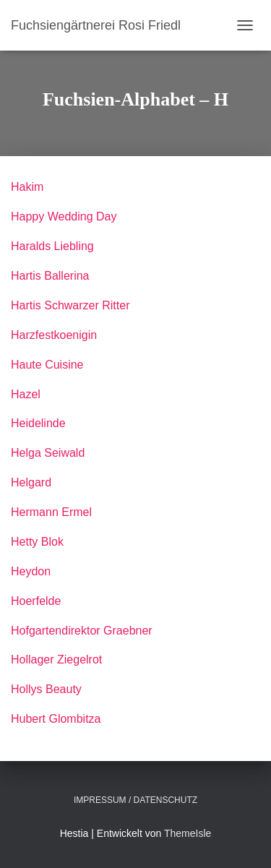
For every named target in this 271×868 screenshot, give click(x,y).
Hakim (27, 187)
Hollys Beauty (46, 689)
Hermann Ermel (51, 512)
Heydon (31, 571)
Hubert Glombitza (56, 719)
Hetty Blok (37, 542)
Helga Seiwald (48, 453)
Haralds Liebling (52, 246)
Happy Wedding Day (64, 216)
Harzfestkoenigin (54, 335)
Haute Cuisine (47, 365)
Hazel (26, 394)
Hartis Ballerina (50, 276)
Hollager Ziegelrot (56, 659)
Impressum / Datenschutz (135, 800)
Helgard (31, 482)
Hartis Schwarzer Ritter (70, 305)
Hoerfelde (36, 601)
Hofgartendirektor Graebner (82, 631)
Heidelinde (38, 423)
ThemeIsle (188, 833)
